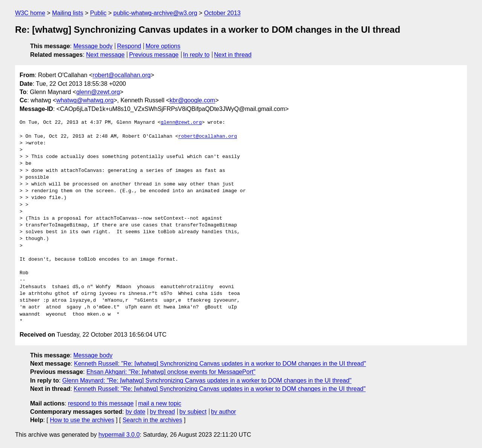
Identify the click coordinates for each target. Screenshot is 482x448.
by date (135, 412)
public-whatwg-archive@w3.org (155, 13)
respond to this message (101, 403)
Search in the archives (152, 420)
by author (223, 412)
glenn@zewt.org (98, 92)
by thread (162, 412)
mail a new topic (160, 403)
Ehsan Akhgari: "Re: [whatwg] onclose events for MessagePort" (171, 372)
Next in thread (233, 55)
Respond (129, 46)
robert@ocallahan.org (122, 75)
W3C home (30, 13)
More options (163, 46)
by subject (193, 412)
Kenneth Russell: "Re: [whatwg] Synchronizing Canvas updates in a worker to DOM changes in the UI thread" (220, 364)
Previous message (154, 55)
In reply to (196, 55)
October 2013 (222, 13)
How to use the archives (82, 420)
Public (98, 13)
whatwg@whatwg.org (85, 100)
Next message (105, 55)
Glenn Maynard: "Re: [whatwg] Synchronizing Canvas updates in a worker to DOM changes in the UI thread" (207, 380)
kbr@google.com (192, 100)
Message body (93, 46)
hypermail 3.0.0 (119, 435)
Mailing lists (68, 13)
